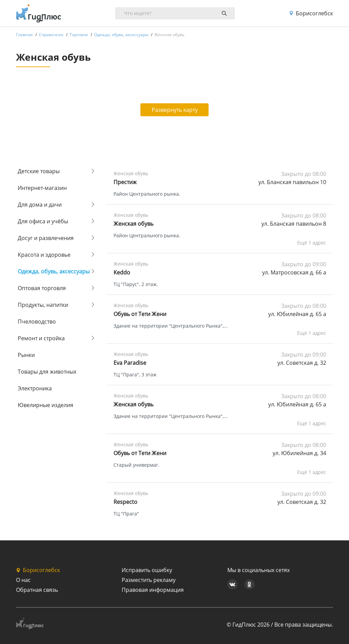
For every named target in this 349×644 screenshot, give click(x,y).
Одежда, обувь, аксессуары (54, 271)
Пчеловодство (37, 321)
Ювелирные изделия (45, 405)
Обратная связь (37, 590)
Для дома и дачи (40, 205)
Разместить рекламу (149, 580)
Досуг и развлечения (46, 238)
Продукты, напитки (43, 305)
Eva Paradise (130, 363)
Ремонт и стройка (41, 338)
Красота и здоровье (44, 255)
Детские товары (39, 171)
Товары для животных (47, 372)
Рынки (26, 355)
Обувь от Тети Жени (140, 314)
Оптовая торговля (42, 288)
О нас (23, 580)
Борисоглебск (311, 13)
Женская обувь (133, 224)
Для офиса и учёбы (43, 221)
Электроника (35, 388)
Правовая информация (153, 590)
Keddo (122, 272)
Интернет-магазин (42, 188)
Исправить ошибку (147, 570)
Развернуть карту (175, 110)
